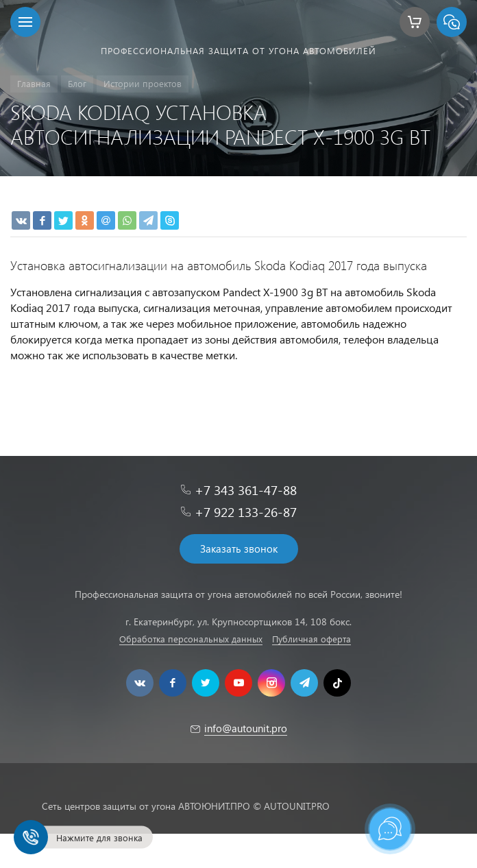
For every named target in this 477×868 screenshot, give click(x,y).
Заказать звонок (239, 548)
